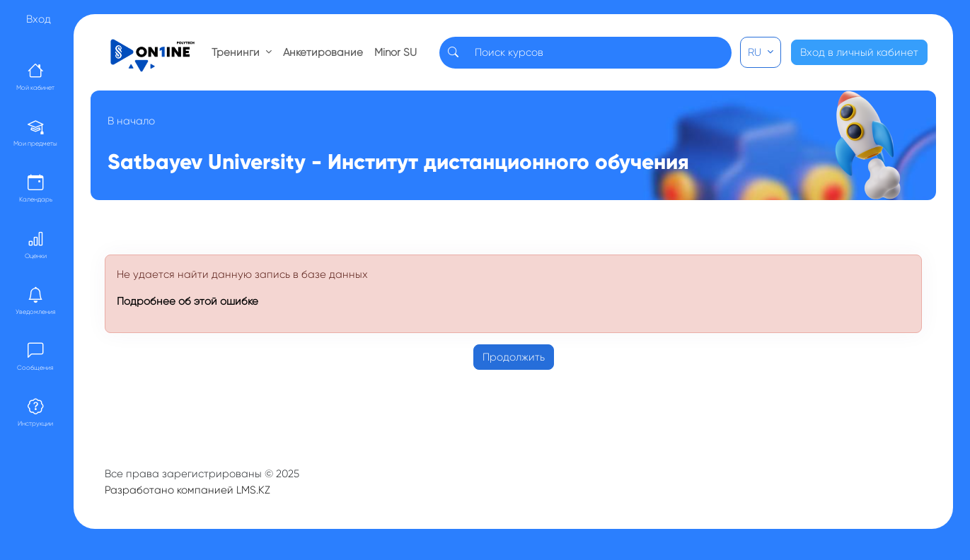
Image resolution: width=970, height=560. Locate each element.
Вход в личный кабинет (859, 52)
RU (756, 52)
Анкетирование (323, 52)
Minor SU (395, 52)
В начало (131, 121)
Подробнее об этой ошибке (187, 301)
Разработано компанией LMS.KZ (187, 490)
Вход (39, 19)
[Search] (599, 53)
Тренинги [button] (237, 52)
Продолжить (514, 357)
